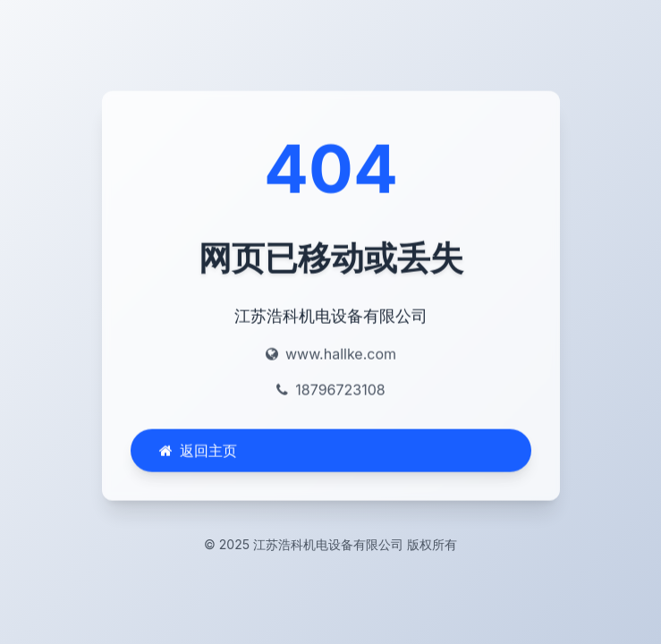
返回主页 (198, 452)
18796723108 (340, 391)
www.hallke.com (340, 355)
